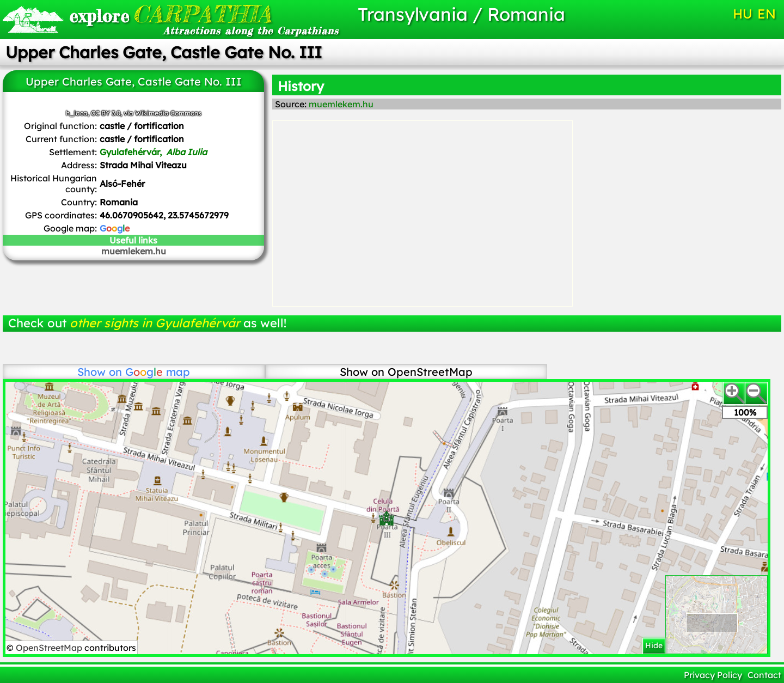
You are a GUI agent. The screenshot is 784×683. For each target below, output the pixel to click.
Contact (764, 675)
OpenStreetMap (50, 648)
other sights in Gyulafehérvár (155, 323)
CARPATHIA (170, 14)
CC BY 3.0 (106, 113)
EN (767, 14)
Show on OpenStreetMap (406, 372)
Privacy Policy (713, 675)
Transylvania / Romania (461, 14)
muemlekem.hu (134, 251)
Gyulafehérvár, (153, 152)
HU (743, 14)
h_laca (77, 113)
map (158, 372)
